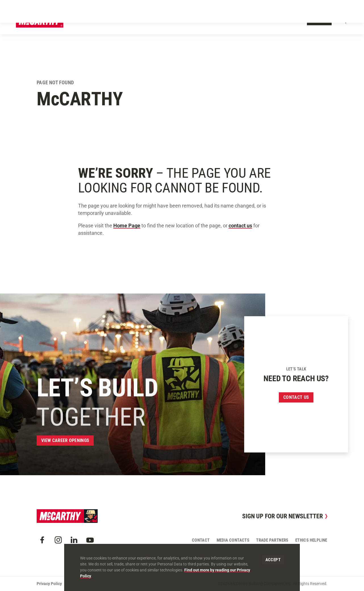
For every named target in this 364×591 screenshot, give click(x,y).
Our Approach (173, 20)
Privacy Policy (49, 584)
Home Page (127, 226)
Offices (202, 20)
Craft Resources (311, 6)
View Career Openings (65, 440)
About (118, 20)
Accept (273, 560)
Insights (226, 20)
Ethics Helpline (311, 540)
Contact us (296, 397)
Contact (319, 21)
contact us (240, 226)
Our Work (142, 20)
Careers (250, 20)
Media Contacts (233, 540)
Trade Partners (272, 540)
